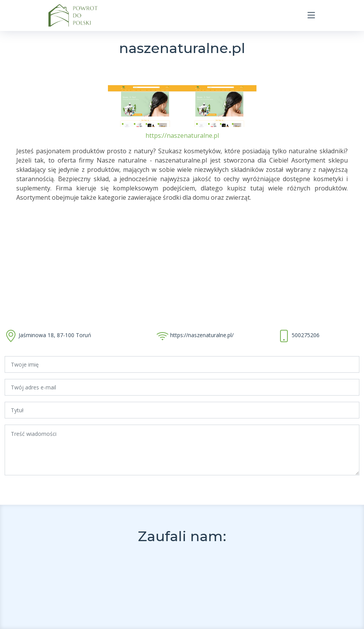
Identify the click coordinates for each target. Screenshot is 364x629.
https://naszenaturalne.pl (182, 135)
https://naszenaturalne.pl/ (202, 335)
